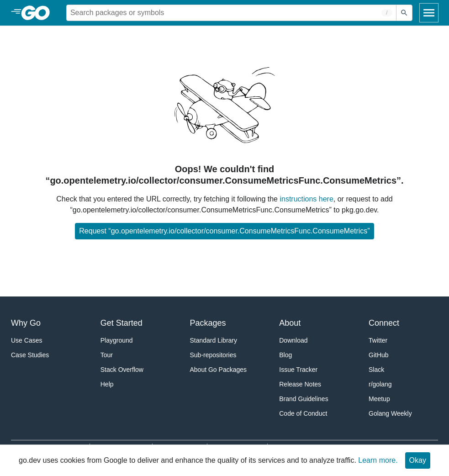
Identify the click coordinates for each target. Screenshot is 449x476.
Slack (376, 370)
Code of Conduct (303, 413)
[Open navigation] (429, 13)
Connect (384, 323)
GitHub (379, 355)
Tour (107, 355)
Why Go (26, 323)
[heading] (39, 13)
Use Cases (26, 340)
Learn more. (378, 460)
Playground (117, 340)
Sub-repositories (213, 355)
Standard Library (214, 340)
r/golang (380, 384)
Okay (418, 460)
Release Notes (300, 384)
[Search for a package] (231, 13)
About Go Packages (219, 370)
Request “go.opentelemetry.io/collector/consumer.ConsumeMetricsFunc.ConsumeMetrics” (224, 231)
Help (107, 384)
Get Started (121, 323)
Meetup (379, 399)
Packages (208, 323)
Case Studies (30, 355)
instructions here (306, 199)
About (290, 323)
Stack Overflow (122, 370)
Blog (285, 355)
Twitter (378, 340)
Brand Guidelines (304, 399)
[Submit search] (404, 13)
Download (293, 340)
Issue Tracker (298, 370)
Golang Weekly (390, 413)
